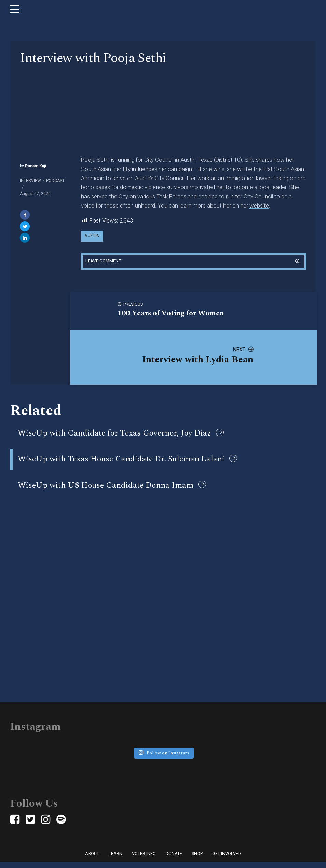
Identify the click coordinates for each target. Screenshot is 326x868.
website (259, 205)
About (92, 860)
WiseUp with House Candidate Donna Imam (106, 490)
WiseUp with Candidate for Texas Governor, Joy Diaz (114, 435)
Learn (116, 860)
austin (93, 236)
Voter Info (144, 860)
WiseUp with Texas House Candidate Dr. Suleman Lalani (121, 463)
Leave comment (105, 262)
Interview (30, 181)
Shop (197, 860)
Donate (174, 860)
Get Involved (227, 860)
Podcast (55, 181)
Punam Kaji (35, 166)
